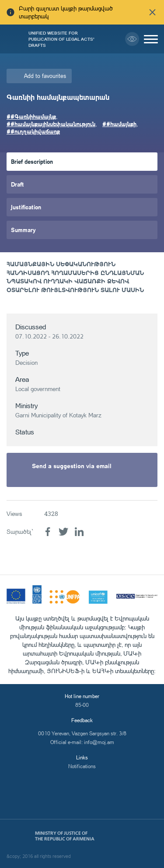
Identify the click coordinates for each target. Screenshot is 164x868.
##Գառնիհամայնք (31, 116)
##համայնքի (119, 124)
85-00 (82, 705)
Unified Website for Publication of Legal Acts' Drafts (61, 39)
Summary (23, 230)
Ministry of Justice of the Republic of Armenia (65, 836)
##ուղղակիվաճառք (33, 131)
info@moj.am (99, 742)
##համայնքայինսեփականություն (51, 124)
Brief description (32, 161)
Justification (26, 207)
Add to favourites (45, 76)
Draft (17, 184)
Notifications (82, 766)
